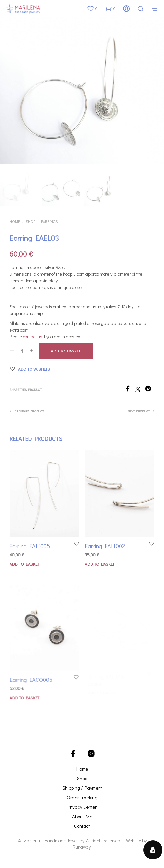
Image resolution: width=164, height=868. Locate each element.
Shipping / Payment (82, 788)
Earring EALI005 (30, 546)
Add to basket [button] (24, 564)
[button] (92, 8)
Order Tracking (82, 797)
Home (15, 221)
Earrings (49, 221)
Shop (31, 221)
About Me (82, 816)
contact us (33, 336)
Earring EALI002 (106, 544)
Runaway (82, 847)
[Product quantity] (22, 351)
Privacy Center (82, 807)
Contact (82, 826)
